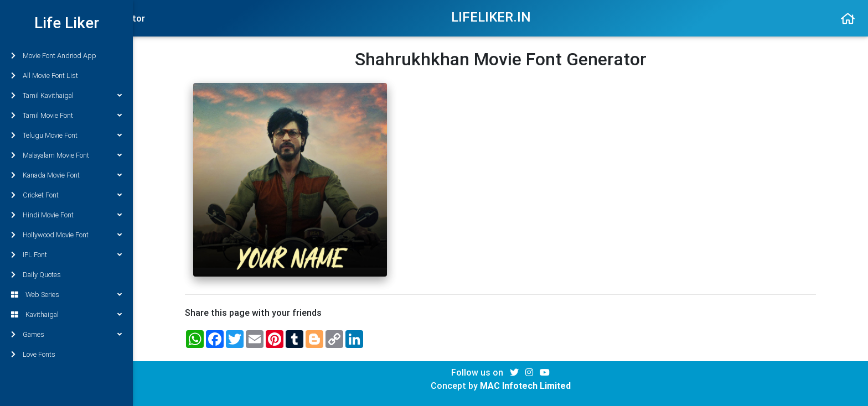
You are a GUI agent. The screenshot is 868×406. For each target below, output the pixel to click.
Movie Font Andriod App (54, 56)
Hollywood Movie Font (66, 235)
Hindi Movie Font (66, 215)
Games (66, 334)
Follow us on (478, 372)
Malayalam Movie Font (66, 155)
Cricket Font (66, 195)
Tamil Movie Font (66, 115)
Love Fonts (33, 354)
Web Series (66, 295)
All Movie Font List (45, 76)
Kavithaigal (66, 314)
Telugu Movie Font (66, 135)
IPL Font (66, 255)
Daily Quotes (36, 275)
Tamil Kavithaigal (66, 95)
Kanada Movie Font (66, 175)
